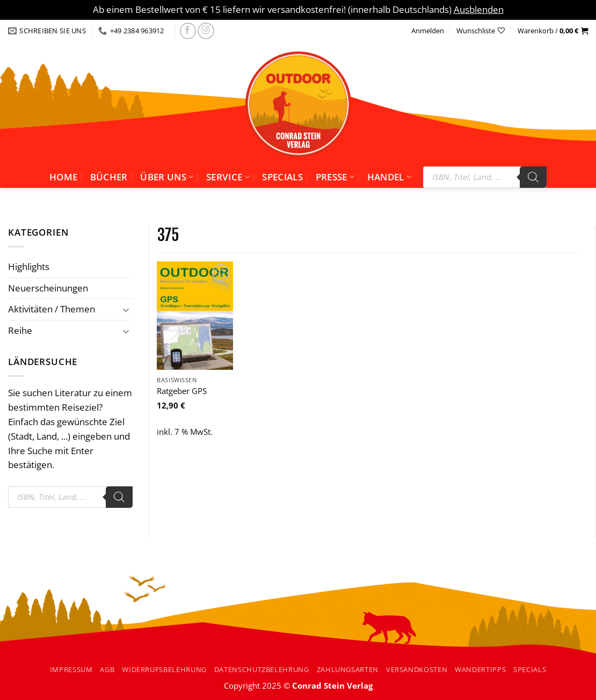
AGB (107, 669)
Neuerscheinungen (48, 288)
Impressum (71, 669)
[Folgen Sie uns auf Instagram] (206, 31)
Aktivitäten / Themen (52, 309)
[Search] (533, 177)
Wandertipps (480, 669)
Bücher (109, 177)
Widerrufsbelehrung (164, 669)
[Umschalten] (126, 309)
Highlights (29, 267)
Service (228, 177)
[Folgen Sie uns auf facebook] (188, 31)
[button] (553, 31)
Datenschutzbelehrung (262, 669)
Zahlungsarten (348, 669)
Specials (282, 177)
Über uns (167, 177)
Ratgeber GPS (182, 391)
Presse (335, 177)
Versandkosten (417, 669)
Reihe (20, 330)
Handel (390, 177)
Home (63, 177)
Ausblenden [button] (479, 9)
